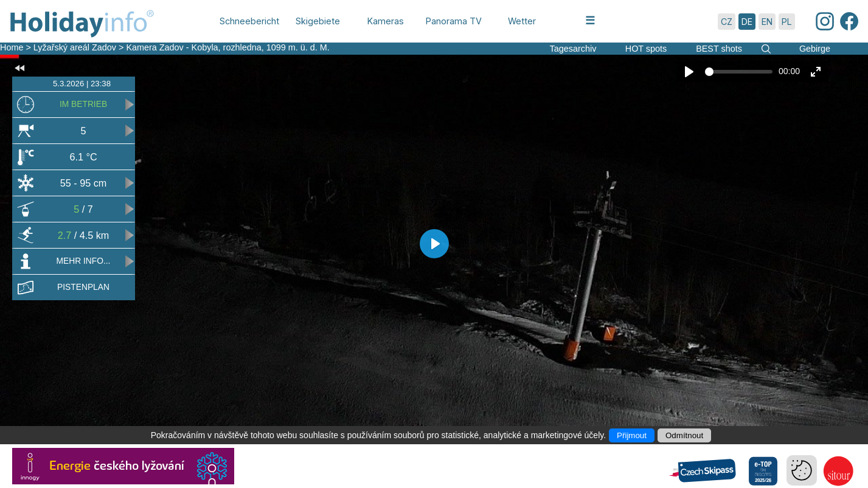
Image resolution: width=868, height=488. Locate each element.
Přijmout (632, 435)
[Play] (689, 72)
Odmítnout (684, 435)
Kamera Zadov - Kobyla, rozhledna (193, 47)
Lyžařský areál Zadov (76, 47)
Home (12, 47)
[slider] (739, 72)
